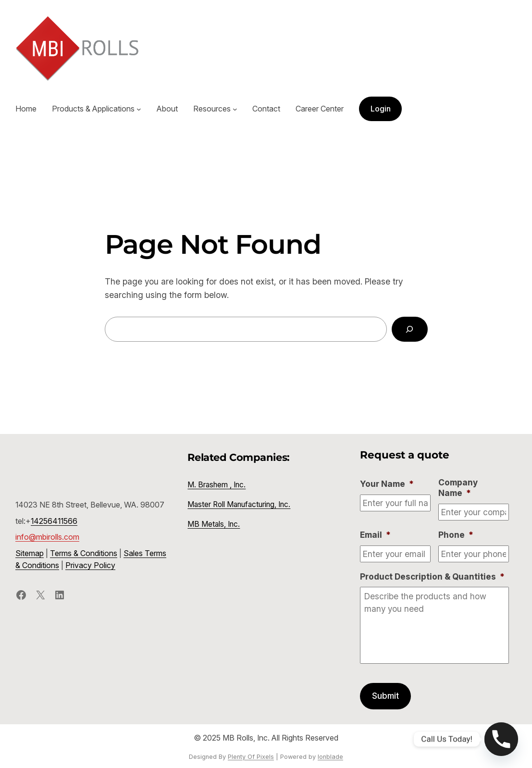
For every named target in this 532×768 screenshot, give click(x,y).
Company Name (458, 488)
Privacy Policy (90, 565)
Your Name (387, 484)
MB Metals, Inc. (214, 524)
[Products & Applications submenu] (139, 109)
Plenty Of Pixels (251, 757)
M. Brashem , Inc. (217, 485)
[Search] (409, 329)
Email (375, 535)
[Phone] (501, 739)
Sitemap (30, 553)
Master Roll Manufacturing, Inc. (239, 504)
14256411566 (54, 521)
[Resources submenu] (235, 109)
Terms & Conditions (84, 553)
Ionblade (330, 757)
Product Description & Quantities (432, 576)
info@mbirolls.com (47, 537)
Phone (456, 535)
